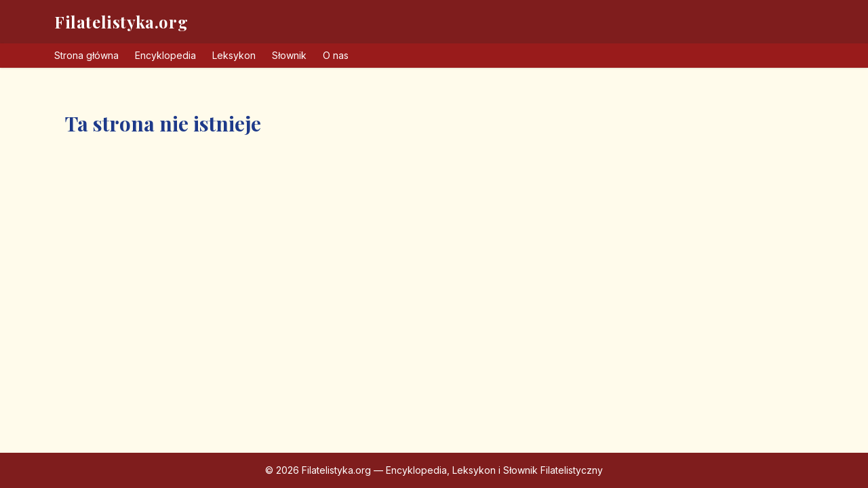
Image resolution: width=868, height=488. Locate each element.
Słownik (289, 55)
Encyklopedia (165, 55)
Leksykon (234, 55)
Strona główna (86, 55)
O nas (336, 55)
